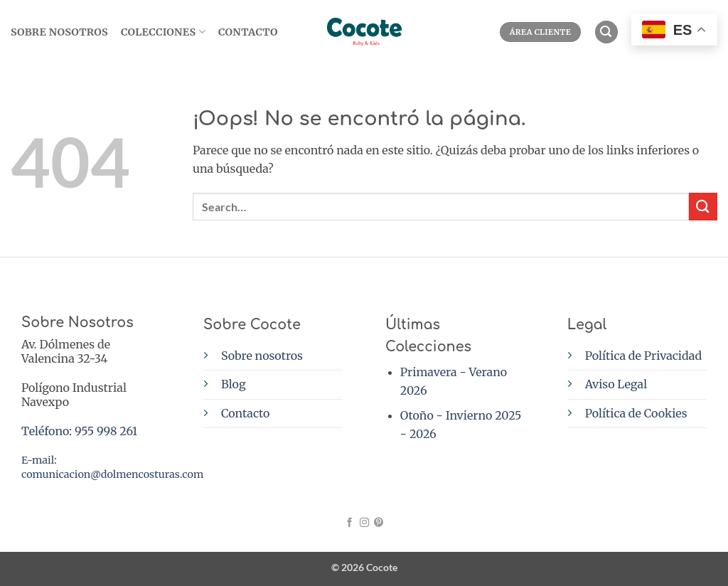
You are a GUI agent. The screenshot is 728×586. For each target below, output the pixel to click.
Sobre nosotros (262, 356)
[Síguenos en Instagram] (364, 523)
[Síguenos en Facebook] (349, 523)
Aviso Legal (616, 384)
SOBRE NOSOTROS (59, 32)
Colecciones (163, 32)
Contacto (248, 32)
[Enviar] (703, 207)
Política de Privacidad (643, 356)
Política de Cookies (636, 413)
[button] (606, 32)
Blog (234, 384)
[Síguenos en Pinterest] (378, 523)
